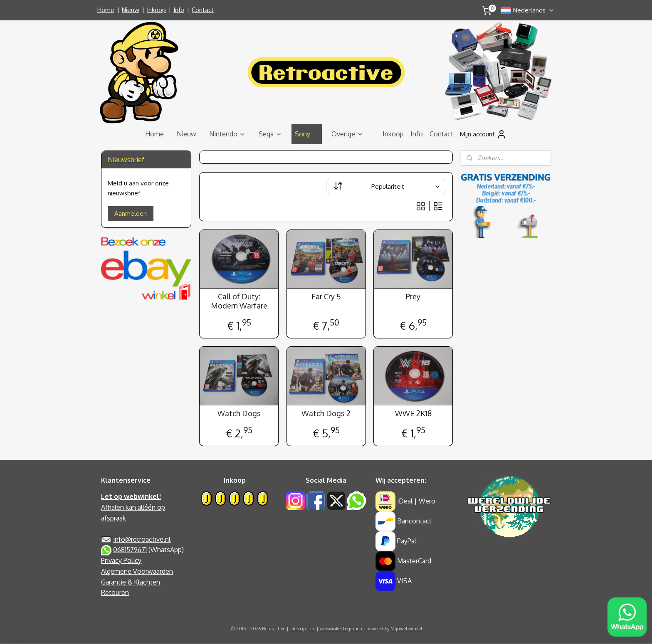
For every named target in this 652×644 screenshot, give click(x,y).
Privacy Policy (121, 560)
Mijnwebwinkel (406, 629)
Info (179, 10)
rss (313, 629)
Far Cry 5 (326, 297)
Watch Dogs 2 (326, 413)
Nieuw (131, 10)
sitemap (298, 629)
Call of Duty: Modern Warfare (239, 301)
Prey (413, 297)
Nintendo (227, 134)
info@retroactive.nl (142, 539)
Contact (203, 10)
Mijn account (483, 134)
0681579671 (130, 550)
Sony (307, 134)
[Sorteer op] (386, 186)
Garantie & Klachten (131, 582)
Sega (270, 134)
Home (106, 10)
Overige (347, 134)
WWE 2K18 (413, 413)
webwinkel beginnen (341, 629)
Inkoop (156, 10)
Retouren (115, 592)
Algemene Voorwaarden (137, 571)
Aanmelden (131, 213)
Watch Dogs (239, 413)
